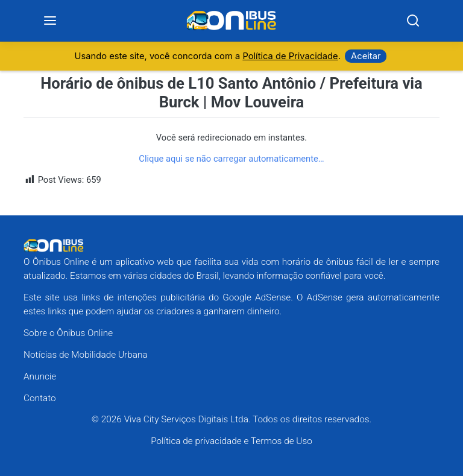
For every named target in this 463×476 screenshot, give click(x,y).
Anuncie (40, 376)
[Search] (413, 21)
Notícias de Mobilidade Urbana (86, 355)
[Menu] (50, 21)
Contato (40, 398)
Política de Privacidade (290, 56)
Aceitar (366, 56)
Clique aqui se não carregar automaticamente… (231, 159)
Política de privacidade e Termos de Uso (231, 441)
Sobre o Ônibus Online (68, 333)
